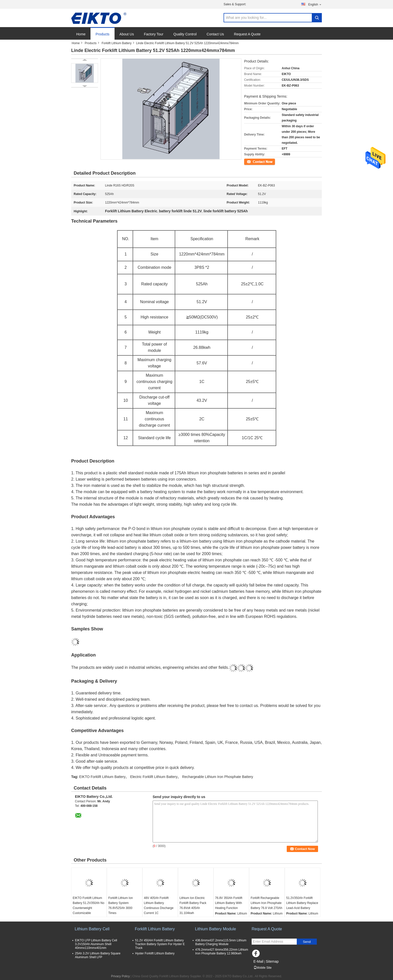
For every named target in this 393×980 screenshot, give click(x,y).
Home (81, 34)
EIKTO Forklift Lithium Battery (102, 777)
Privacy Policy (120, 976)
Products (102, 34)
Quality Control (185, 34)
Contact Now (253, 161)
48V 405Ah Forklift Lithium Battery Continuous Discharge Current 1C (159, 905)
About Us (127, 34)
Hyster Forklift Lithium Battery (155, 953)
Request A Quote (247, 34)
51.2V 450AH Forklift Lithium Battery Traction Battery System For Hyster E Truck (160, 944)
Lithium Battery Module (216, 929)
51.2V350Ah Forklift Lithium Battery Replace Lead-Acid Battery (302, 903)
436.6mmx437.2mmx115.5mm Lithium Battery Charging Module (221, 942)
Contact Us (215, 34)
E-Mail (258, 961)
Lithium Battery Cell (92, 929)
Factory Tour (154, 34)
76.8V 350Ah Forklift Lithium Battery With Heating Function (229, 903)
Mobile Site (263, 968)
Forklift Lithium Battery (116, 43)
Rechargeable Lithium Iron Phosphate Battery (218, 777)
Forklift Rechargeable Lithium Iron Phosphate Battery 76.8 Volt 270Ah (266, 903)
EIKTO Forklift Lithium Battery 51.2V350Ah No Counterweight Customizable (88, 905)
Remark (252, 239)
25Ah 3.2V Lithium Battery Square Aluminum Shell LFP (98, 955)
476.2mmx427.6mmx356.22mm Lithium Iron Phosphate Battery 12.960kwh (222, 952)
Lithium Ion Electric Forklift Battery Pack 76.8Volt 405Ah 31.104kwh (193, 905)
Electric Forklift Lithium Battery (154, 777)
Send (307, 942)
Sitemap (272, 961)
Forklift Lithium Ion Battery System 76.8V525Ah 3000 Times (121, 905)
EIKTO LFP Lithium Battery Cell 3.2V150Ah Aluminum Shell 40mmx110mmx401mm (96, 944)
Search (317, 18)
